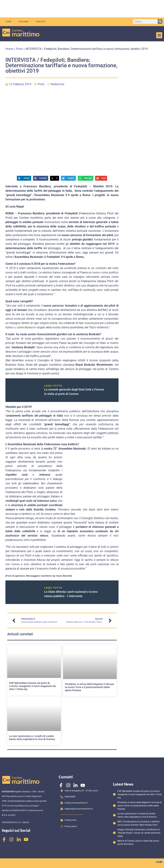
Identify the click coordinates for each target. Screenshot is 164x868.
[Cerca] (160, 21)
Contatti (41, 22)
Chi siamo (24, 22)
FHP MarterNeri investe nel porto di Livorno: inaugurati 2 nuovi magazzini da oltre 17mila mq (32, 686)
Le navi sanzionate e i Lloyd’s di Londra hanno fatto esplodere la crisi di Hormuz (32, 738)
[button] (159, 35)
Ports (19, 49)
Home (8, 22)
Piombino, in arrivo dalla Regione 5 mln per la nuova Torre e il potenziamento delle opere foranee (90, 687)
